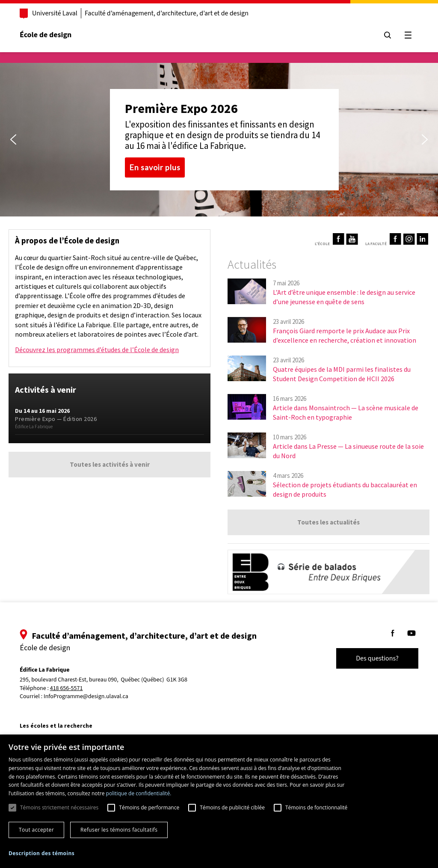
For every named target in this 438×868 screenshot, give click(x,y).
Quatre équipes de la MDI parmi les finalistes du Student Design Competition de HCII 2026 (342, 374)
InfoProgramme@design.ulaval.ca (86, 696)
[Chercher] (388, 35)
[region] (219, 140)
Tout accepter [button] (36, 830)
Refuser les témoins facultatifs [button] (119, 830)
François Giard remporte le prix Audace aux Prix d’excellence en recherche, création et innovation (345, 335)
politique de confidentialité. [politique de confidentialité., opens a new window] (139, 793)
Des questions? (377, 658)
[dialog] (219, 801)
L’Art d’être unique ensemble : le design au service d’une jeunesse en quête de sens (344, 297)
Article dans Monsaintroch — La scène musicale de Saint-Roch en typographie (346, 412)
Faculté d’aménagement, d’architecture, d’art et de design (167, 13)
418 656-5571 (67, 689)
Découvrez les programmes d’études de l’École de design (97, 350)
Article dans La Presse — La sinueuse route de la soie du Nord (348, 451)
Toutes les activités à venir (110, 464)
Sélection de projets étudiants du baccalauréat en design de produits (345, 489)
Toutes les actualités (328, 522)
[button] (13, 139)
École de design (46, 35)
